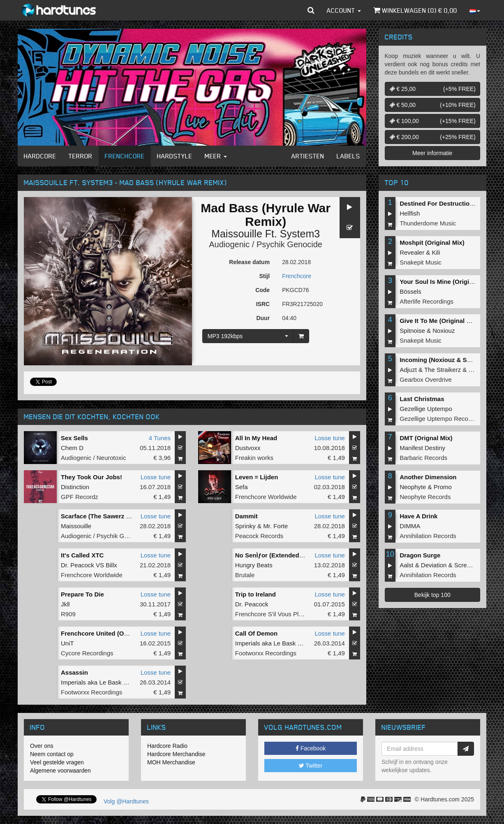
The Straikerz (443, 370)
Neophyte (413, 487)
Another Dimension (428, 477)
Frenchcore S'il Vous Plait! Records (283, 614)
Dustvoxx (248, 448)
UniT (67, 643)
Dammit (246, 516)
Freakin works (254, 458)
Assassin (74, 672)
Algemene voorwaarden (60, 771)
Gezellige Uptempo (426, 409)
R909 (68, 614)
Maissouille (76, 526)
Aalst (406, 565)
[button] (311, 10)
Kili (436, 252)
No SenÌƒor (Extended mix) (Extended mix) (297, 555)
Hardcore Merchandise (176, 754)
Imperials (248, 643)
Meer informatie (432, 153)
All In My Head (256, 438)
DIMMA (410, 526)
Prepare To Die (82, 594)
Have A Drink (418, 516)
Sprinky (245, 526)
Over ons (42, 746)
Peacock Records (259, 536)
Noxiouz (444, 331)
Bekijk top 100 (432, 595)
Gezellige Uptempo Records (438, 419)
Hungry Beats (254, 565)
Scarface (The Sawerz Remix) (104, 516)
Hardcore (40, 156)
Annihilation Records (428, 536)
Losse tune (329, 438)
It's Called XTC (82, 555)
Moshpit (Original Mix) (432, 243)
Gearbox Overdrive (426, 380)
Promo (443, 487)
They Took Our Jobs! (91, 477)
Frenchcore (125, 156)
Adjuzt (408, 370)
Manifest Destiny (422, 448)
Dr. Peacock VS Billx (89, 565)
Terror (81, 156)
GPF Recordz (80, 497)
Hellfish (410, 213)
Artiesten (308, 156)
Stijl (264, 276)
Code (262, 290)
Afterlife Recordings (427, 301)
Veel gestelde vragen (57, 762)
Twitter (311, 766)
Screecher (468, 565)
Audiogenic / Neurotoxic (93, 458)
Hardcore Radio (167, 746)
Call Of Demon (256, 633)
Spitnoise (412, 331)
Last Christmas (422, 399)
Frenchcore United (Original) (103, 633)
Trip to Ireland (255, 594)
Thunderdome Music (428, 223)
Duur (263, 318)
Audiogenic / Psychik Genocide (266, 244)
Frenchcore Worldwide (266, 497)
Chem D (72, 448)
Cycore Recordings (87, 653)
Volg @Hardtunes (126, 801)
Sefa (242, 487)
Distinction (75, 487)
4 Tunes (160, 438)
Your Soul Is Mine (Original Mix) (446, 282)
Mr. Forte (275, 526)
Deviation (434, 565)
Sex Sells (74, 438)
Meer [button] (216, 156)
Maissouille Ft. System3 (266, 234)
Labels (348, 156)
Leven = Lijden (257, 477)
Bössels (410, 291)
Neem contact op (52, 754)
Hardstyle (175, 156)
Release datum (249, 262)
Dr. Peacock (252, 604)
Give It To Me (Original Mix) (439, 321)
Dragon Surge (420, 555)
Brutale (245, 575)
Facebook (311, 748)
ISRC (263, 304)
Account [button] (344, 10)
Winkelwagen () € (415, 10)
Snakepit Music (421, 262)
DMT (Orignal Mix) (426, 438)
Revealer (412, 252)
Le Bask (284, 643)
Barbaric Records (423, 458)
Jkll (65, 604)
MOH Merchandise (171, 762)
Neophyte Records (425, 497)
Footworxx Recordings (266, 653)
